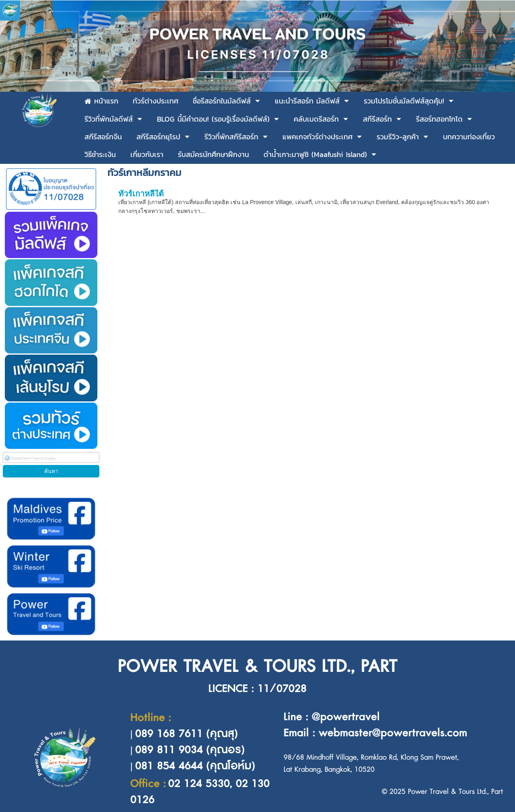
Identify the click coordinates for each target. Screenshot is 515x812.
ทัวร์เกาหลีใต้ (141, 194)
